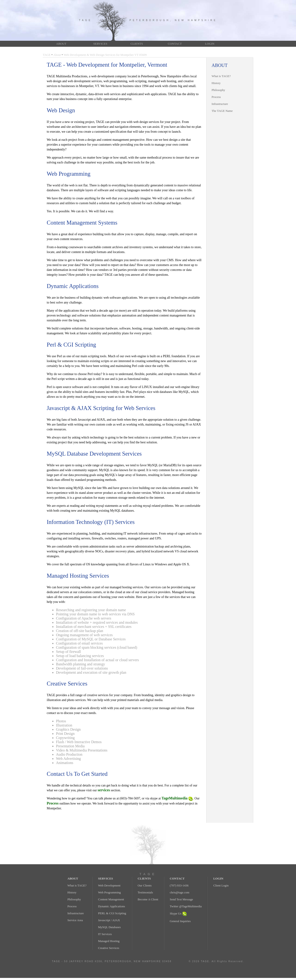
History (216, 83)
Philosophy (218, 90)
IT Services (105, 934)
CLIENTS (137, 44)
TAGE (47, 55)
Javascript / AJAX (109, 920)
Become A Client (148, 899)
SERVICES (100, 44)
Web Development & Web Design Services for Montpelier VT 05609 (105, 55)
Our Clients (145, 885)
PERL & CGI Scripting (112, 913)
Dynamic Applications (112, 906)
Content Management (111, 899)
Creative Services (109, 948)
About (57, 55)
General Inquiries (180, 921)
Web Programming (109, 892)
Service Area (75, 920)
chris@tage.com (180, 892)
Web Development (109, 885)
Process (216, 97)
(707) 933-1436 (179, 885)
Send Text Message (181, 899)
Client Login (221, 885)
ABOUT (61, 44)
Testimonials (145, 892)
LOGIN (210, 44)
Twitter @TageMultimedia (186, 906)
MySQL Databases (109, 927)
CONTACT (175, 44)
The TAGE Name (222, 111)
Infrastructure (220, 104)
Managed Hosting (109, 941)
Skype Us (178, 913)
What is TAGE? (221, 76)
